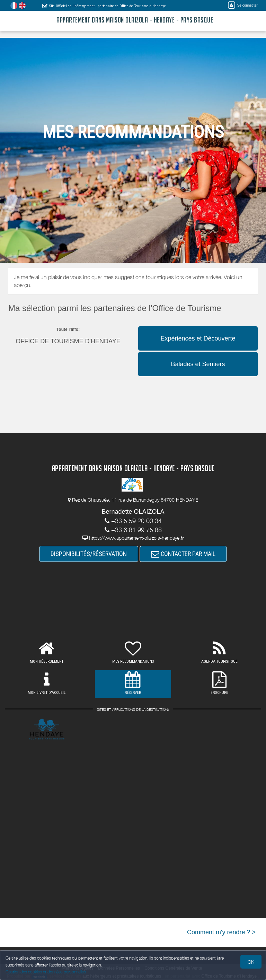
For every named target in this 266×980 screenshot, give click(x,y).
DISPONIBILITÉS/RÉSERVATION (89, 554)
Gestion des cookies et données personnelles (46, 972)
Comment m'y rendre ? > (221, 932)
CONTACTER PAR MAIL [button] (183, 554)
